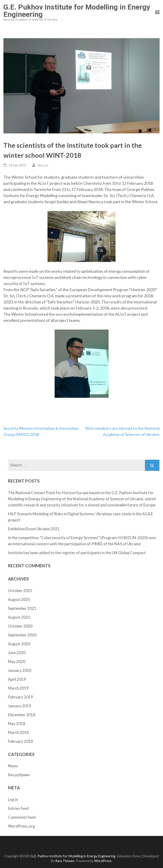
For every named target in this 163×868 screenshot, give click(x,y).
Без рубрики (19, 775)
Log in (13, 799)
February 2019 (20, 697)
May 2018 (17, 724)
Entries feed (18, 808)
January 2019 (20, 706)
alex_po (43, 165)
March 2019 (18, 688)
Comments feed (22, 817)
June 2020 (17, 653)
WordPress (103, 861)
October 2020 (20, 626)
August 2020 (19, 644)
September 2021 (22, 608)
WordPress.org (21, 826)
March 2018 (18, 732)
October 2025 (20, 591)
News (13, 766)
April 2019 (17, 679)
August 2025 (19, 599)
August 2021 (19, 617)
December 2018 (22, 715)
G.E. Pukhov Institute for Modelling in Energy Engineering (77, 11)
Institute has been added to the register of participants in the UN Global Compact (77, 553)
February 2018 (20, 741)
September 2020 (22, 635)
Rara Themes (65, 861)
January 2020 (20, 670)
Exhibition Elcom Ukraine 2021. (34, 529)
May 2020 (17, 662)
